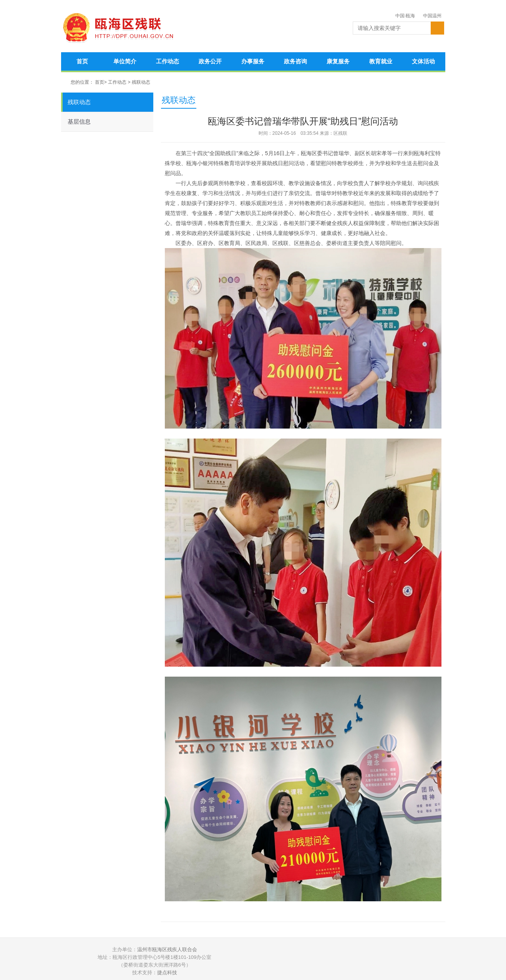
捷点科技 (167, 973)
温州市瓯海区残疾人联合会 (167, 949)
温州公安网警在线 (284, 961)
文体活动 (423, 61)
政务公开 (210, 61)
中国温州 (432, 16)
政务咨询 (295, 61)
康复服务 (338, 61)
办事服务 (253, 61)
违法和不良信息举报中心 (400, 961)
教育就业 (381, 61)
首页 (82, 61)
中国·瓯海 (405, 16)
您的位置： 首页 (87, 82)
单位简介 (125, 61)
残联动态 (141, 82)
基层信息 (79, 122)
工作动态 (168, 61)
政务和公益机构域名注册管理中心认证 (342, 961)
